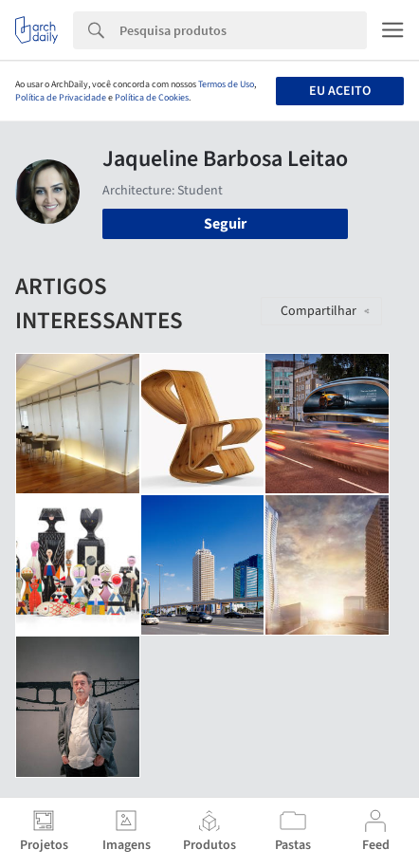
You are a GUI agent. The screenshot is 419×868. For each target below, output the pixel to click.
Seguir (225, 224)
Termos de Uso (226, 84)
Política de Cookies (152, 98)
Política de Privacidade (61, 98)
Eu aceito (340, 91)
